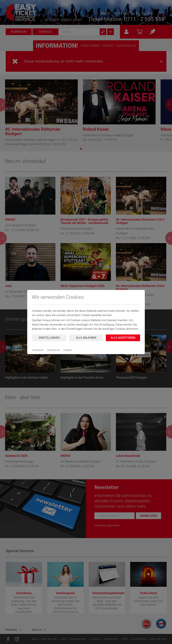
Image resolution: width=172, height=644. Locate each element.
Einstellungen (49, 338)
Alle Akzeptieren (123, 338)
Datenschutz (53, 350)
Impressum (38, 350)
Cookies (67, 350)
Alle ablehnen (86, 338)
